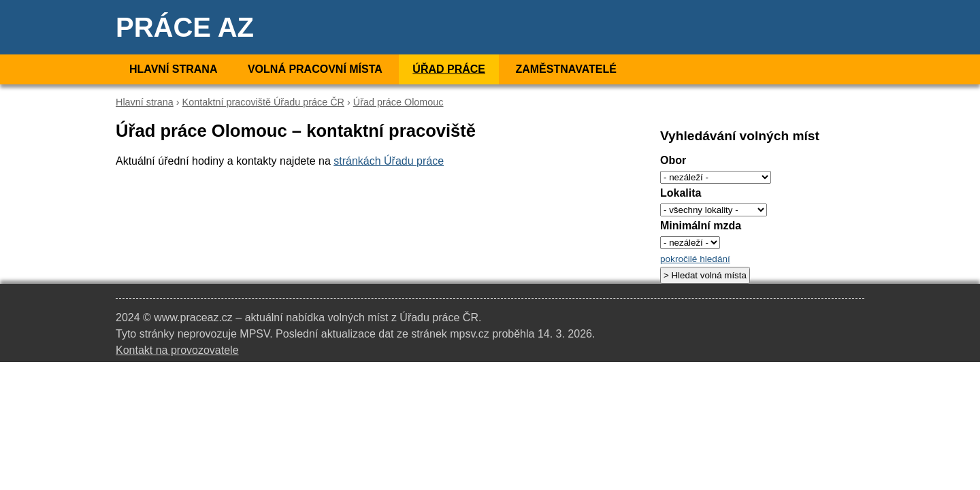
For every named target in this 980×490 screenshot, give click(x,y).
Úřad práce (449, 69)
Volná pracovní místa (315, 69)
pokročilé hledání (695, 259)
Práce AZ (185, 27)
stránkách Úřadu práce (389, 161)
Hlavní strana (173, 69)
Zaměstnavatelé (566, 69)
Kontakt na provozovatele (177, 350)
